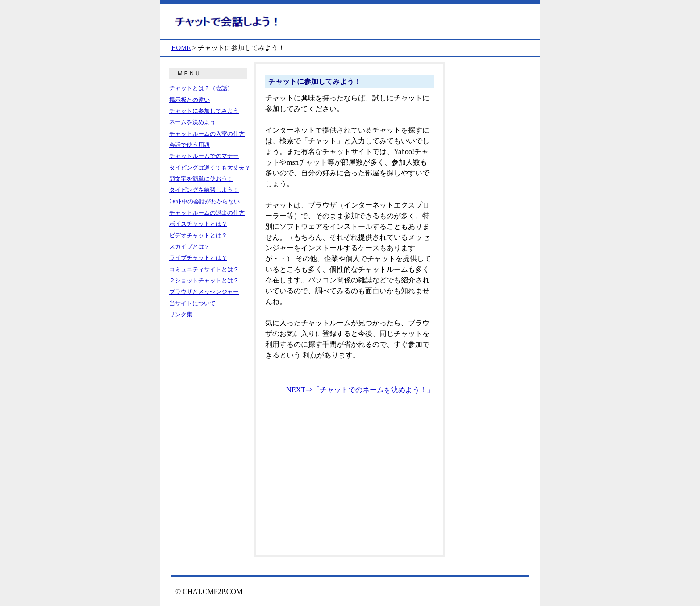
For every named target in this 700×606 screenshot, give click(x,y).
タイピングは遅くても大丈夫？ (210, 168)
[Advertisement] (350, 479)
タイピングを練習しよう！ (204, 190)
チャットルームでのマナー (204, 156)
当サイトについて (192, 303)
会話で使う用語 (190, 145)
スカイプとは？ (190, 247)
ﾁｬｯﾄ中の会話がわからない (204, 201)
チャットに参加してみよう (204, 111)
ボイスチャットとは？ (198, 224)
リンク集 (181, 314)
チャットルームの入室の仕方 (207, 134)
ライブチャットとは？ (198, 258)
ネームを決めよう (192, 122)
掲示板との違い (190, 100)
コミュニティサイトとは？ (204, 269)
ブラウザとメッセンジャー (204, 292)
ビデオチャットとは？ (198, 235)
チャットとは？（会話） (201, 88)
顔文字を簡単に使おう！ (201, 179)
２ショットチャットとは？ (204, 280)
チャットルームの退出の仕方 (207, 213)
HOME (181, 48)
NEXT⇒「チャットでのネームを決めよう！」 (360, 390)
